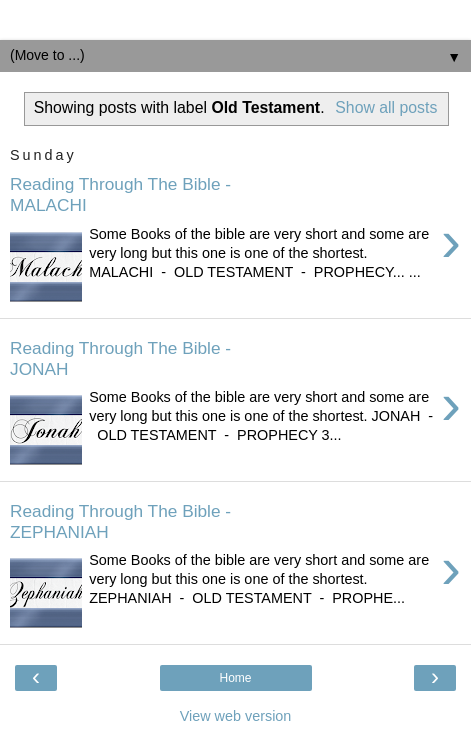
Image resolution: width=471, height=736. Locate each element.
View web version (236, 716)
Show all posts (386, 107)
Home (235, 678)
